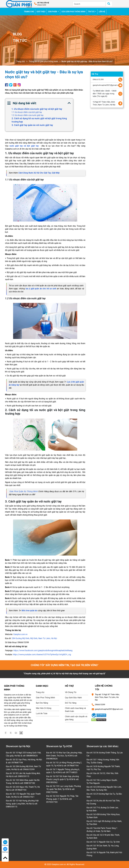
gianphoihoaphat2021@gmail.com (107, 85)
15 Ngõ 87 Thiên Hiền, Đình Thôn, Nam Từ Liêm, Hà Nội (104, 103)
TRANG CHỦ (30, 11)
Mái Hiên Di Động (44, 708)
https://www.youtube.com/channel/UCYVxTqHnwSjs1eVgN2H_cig (42, 654)
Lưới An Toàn (42, 713)
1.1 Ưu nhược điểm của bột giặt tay (27, 112)
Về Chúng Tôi (71, 692)
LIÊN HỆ (102, 12)
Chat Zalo (5, 843)
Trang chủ (21, 61)
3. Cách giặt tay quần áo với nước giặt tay (32, 125)
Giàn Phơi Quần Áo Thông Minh (24, 491)
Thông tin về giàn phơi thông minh (43, 61)
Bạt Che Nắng (42, 703)
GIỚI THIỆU (41, 12)
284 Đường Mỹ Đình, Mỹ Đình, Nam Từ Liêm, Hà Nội (34, 638)
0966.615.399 (98, 80)
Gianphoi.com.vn (20, 634)
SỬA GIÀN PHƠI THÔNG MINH (73, 12)
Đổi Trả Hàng (71, 703)
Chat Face (5, 850)
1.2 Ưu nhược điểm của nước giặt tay (27, 115)
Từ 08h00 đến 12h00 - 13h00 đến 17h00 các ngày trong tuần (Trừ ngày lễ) (105, 94)
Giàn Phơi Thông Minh (45, 698)
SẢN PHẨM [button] (53, 12)
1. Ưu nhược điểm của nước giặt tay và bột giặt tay (37, 109)
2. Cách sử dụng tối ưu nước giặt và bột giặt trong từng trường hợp (39, 120)
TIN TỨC (91, 12)
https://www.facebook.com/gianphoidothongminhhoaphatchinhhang (43, 650)
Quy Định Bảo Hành (73, 698)
